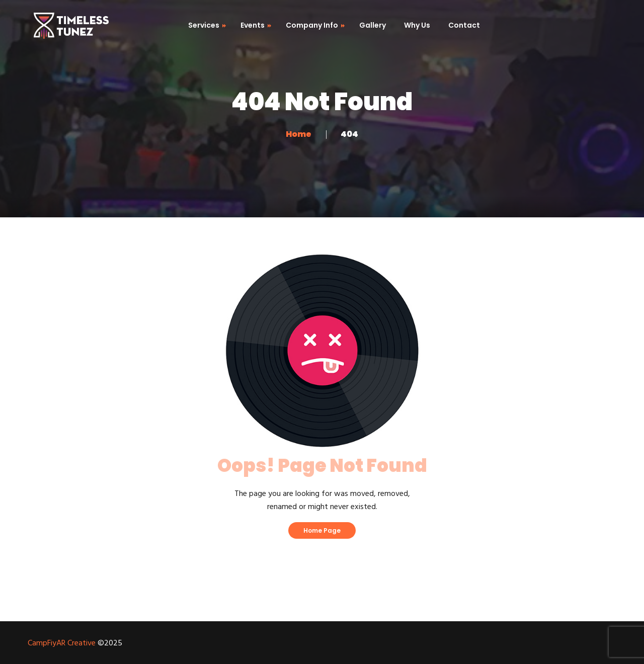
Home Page (322, 530)
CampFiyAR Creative (62, 643)
